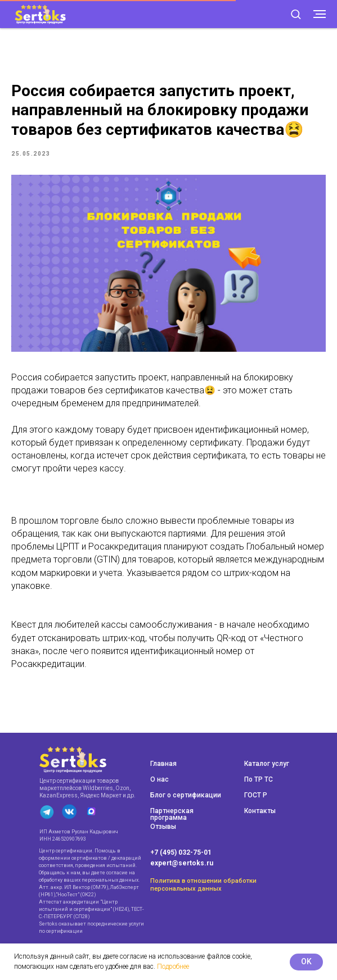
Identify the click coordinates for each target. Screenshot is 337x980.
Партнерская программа (172, 814)
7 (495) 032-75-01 (183, 852)
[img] (73, 760)
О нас (159, 779)
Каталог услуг (267, 764)
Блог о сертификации (186, 795)
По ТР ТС (259, 779)
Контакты (260, 811)
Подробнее (173, 967)
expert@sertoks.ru (182, 863)
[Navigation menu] (320, 14)
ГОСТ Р (256, 795)
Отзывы (163, 827)
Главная (163, 764)
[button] (296, 14)
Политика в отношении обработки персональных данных (203, 885)
